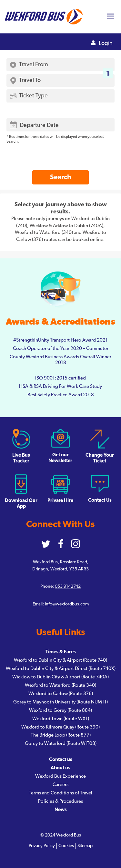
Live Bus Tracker (21, 446)
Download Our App (21, 491)
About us (60, 768)
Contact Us (100, 488)
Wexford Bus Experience (60, 776)
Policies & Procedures (60, 801)
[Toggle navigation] (111, 17)
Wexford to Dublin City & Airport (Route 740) (60, 660)
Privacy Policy (42, 846)
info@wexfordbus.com (67, 604)
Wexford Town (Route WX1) (61, 719)
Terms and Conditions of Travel (60, 793)
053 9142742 (68, 586)
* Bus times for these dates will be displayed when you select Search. (55, 139)
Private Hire (60, 488)
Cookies (66, 846)
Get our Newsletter (60, 446)
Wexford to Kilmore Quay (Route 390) (60, 727)
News (61, 810)
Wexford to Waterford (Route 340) (60, 685)
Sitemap (85, 846)
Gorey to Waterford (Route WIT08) (61, 743)
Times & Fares (61, 652)
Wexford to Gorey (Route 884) (60, 710)
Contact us (61, 760)
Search (60, 177)
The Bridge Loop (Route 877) (61, 735)
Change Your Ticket (100, 446)
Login (102, 43)
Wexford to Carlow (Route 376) (61, 694)
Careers (60, 785)
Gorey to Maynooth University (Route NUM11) (60, 702)
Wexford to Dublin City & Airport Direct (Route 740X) (61, 669)
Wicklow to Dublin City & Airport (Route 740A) (60, 677)
